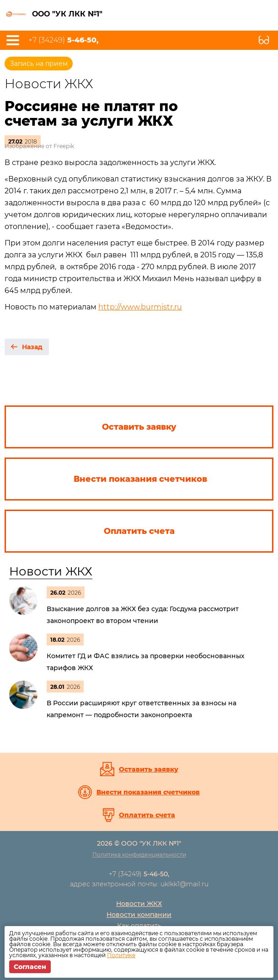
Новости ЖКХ (51, 571)
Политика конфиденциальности (139, 855)
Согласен (30, 967)
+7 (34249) (64, 40)
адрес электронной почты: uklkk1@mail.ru (139, 884)
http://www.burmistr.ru (140, 307)
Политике (121, 955)
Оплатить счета (147, 815)
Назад (32, 347)
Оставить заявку (149, 769)
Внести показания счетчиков (148, 792)
